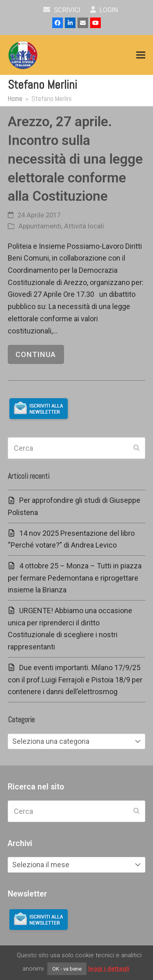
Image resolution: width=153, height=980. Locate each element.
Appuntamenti (40, 226)
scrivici (62, 10)
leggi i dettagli (109, 969)
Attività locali (84, 226)
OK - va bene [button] (67, 969)
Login (104, 10)
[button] (141, 55)
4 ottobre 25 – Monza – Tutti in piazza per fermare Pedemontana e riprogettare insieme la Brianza (75, 578)
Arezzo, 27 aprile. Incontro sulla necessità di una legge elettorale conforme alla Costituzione (75, 159)
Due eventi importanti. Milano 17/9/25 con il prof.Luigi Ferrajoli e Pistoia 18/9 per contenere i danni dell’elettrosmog (75, 680)
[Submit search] (136, 448)
